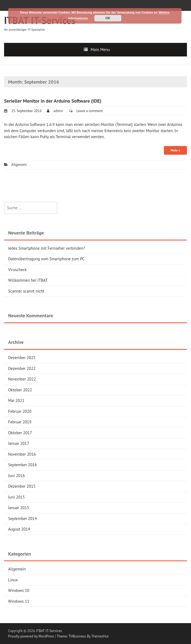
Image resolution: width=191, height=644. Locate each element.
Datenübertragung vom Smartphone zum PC (46, 259)
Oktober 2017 (20, 433)
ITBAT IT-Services (49, 631)
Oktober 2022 (20, 390)
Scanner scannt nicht (26, 291)
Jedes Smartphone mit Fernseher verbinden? (47, 248)
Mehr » (175, 150)
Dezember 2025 (22, 358)
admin (58, 111)
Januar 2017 (19, 443)
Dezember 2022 (22, 368)
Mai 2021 (16, 400)
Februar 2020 (20, 411)
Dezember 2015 (22, 486)
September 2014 (22, 518)
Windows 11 (19, 601)
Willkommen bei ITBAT (28, 280)
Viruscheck (17, 270)
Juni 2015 (16, 497)
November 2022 (22, 379)
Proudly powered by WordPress (31, 636)
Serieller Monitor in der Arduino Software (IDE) (53, 101)
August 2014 (19, 529)
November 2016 (22, 454)
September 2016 (22, 465)
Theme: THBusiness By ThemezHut (83, 636)
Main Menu (100, 50)
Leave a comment (90, 111)
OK (108, 18)
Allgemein (19, 165)
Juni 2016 (16, 476)
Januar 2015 (19, 508)
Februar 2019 (20, 422)
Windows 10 (19, 590)
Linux (13, 580)
